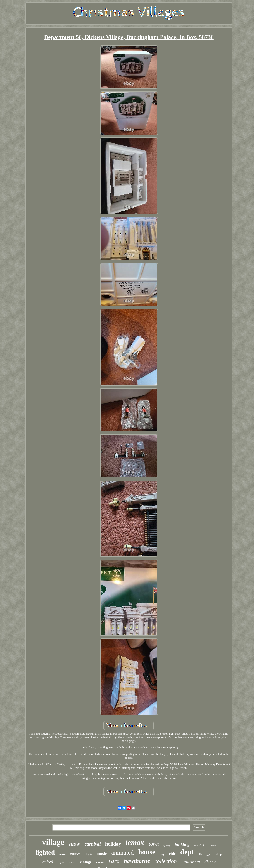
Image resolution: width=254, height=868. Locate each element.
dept (187, 852)
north (213, 846)
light (61, 862)
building (182, 844)
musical (76, 854)
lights (89, 854)
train (62, 854)
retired (48, 862)
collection (166, 861)
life (200, 854)
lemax (135, 843)
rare (114, 861)
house (147, 852)
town (154, 844)
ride (172, 854)
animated (123, 853)
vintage (86, 862)
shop (219, 854)
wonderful (200, 845)
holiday (113, 844)
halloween (191, 862)
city (162, 854)
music (102, 854)
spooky (167, 846)
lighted (45, 852)
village (53, 842)
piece (72, 862)
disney (210, 862)
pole (209, 855)
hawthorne (137, 861)
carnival (93, 844)
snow (74, 844)
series (100, 862)
